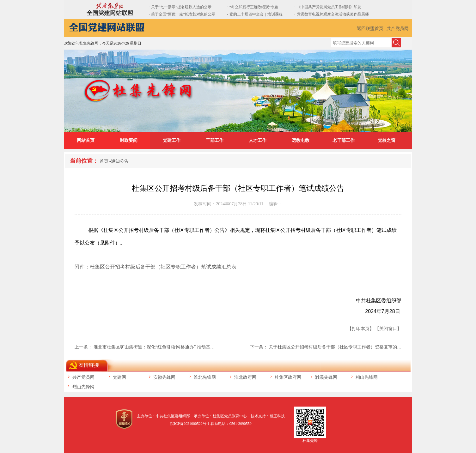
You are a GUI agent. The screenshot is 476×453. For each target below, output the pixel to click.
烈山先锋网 (83, 387)
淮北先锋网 (205, 377)
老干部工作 (344, 140)
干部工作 (215, 140)
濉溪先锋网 (326, 377)
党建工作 (172, 140)
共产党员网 (398, 29)
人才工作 (258, 140)
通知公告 (120, 161)
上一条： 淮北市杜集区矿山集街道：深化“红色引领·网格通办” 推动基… (145, 347)
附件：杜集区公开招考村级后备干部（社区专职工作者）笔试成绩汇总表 (156, 267)
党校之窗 (387, 140)
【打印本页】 (361, 329)
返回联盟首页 (370, 29)
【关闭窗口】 (388, 329)
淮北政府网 (245, 377)
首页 (104, 161)
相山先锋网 (367, 377)
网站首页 (86, 140)
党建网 (119, 377)
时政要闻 (129, 140)
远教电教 (301, 140)
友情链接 (89, 365)
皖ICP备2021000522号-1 (190, 424)
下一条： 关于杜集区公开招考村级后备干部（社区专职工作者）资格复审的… (326, 347)
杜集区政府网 (288, 377)
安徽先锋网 (164, 377)
